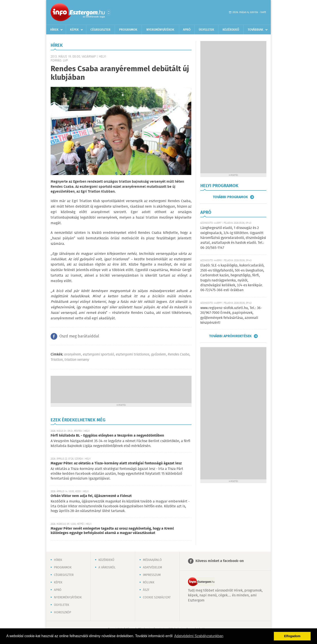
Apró (187, 30)
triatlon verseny (77, 360)
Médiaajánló (152, 560)
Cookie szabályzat (157, 597)
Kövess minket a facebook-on (220, 561)
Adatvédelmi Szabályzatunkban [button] (199, 636)
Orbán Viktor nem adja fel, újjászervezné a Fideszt (91, 496)
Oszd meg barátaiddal (79, 336)
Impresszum (152, 575)
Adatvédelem (152, 568)
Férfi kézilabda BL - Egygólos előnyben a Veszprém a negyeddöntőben (107, 436)
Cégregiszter (100, 30)
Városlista (109, 13)
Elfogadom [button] (292, 636)
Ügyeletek (206, 30)
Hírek (54, 30)
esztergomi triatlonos (133, 355)
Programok (128, 30)
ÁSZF (146, 590)
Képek (74, 30)
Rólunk (149, 583)
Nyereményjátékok (160, 30)
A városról (107, 568)
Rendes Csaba (179, 355)
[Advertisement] (121, 389)
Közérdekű (231, 30)
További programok (230, 197)
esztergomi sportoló (98, 355)
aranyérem (73, 355)
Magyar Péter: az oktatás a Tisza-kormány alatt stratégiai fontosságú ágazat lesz (116, 463)
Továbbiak (255, 30)
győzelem (158, 355)
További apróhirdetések (230, 336)
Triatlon (57, 360)
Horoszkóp (63, 612)
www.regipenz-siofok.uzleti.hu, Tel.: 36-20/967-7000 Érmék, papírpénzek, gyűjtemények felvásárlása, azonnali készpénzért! (231, 315)
